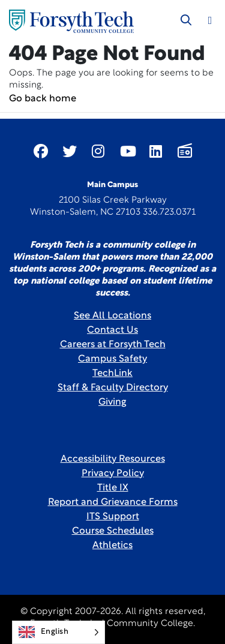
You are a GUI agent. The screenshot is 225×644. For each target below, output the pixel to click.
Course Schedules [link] (113, 531)
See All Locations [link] (112, 316)
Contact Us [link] (112, 330)
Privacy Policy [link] (113, 474)
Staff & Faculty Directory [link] (113, 388)
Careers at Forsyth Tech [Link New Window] (113, 345)
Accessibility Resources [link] (113, 459)
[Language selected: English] (58, 632)
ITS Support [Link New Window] (113, 517)
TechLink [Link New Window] (112, 374)
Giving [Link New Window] (112, 402)
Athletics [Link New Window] (112, 546)
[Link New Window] (41, 151)
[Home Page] (71, 21)
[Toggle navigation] (210, 20)
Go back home (43, 99)
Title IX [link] (113, 488)
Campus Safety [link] (112, 359)
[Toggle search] (186, 20)
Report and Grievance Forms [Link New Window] (113, 502)
